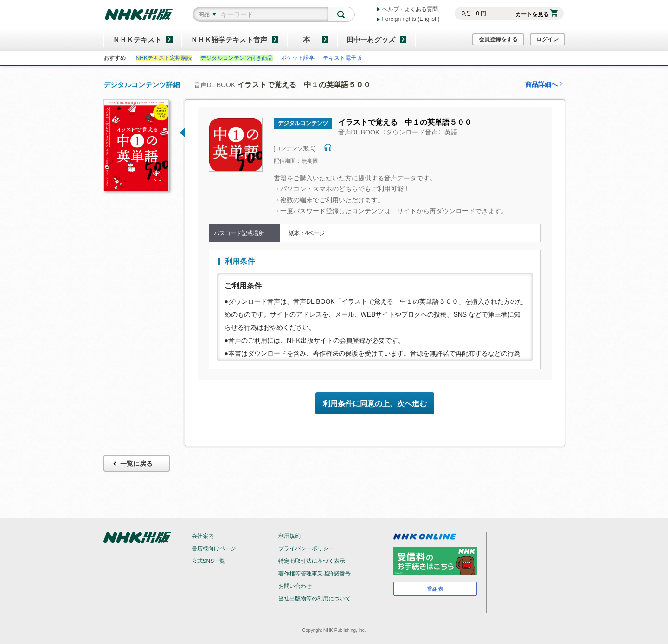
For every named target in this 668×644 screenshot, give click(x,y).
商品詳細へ (545, 84)
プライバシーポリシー (306, 548)
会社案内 (203, 536)
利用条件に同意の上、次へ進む (375, 404)
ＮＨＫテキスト (137, 40)
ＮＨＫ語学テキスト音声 (229, 40)
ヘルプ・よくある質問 (410, 9)
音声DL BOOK (283, 85)
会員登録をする (498, 39)
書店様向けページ (214, 548)
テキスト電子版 (342, 58)
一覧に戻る (132, 464)
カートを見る (536, 14)
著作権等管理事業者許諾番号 (315, 574)
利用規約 (289, 536)
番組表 (435, 589)
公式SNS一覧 (209, 561)
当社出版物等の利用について (315, 599)
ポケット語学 (298, 58)
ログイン (547, 39)
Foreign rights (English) (411, 19)
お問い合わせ (295, 586)
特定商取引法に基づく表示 (312, 561)
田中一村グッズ (371, 40)
